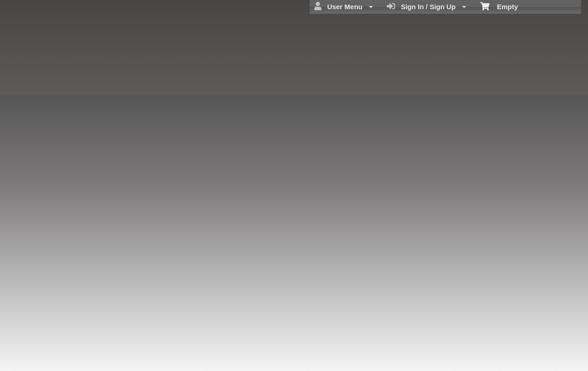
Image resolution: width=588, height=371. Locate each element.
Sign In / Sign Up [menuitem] (427, 6)
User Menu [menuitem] (344, 6)
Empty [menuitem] (499, 6)
